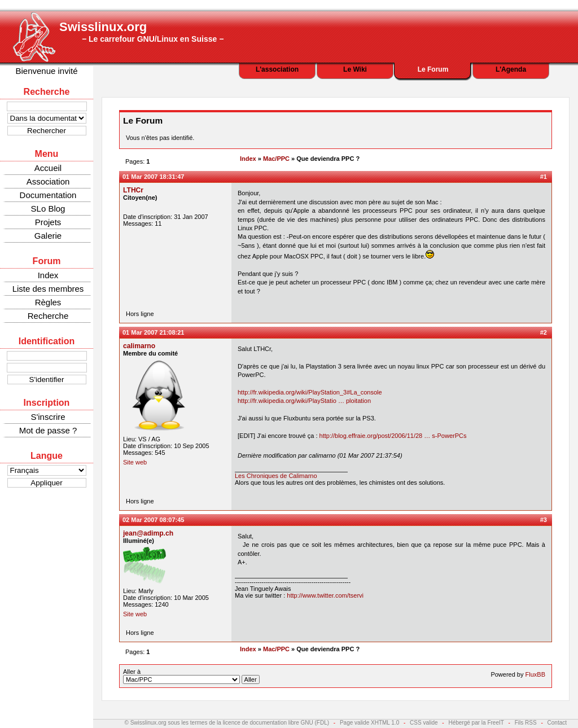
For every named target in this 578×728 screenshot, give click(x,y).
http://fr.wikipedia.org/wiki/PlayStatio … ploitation (304, 401)
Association (48, 181)
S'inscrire (48, 417)
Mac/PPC (276, 159)
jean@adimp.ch (148, 533)
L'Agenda (511, 69)
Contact (557, 723)
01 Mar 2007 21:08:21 (153, 332)
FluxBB (535, 674)
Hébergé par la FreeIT (476, 723)
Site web (135, 462)
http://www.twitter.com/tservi (325, 595)
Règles (48, 302)
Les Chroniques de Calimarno (276, 476)
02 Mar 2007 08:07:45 (153, 520)
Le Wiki (355, 69)
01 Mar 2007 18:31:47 (153, 177)
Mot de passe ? (48, 430)
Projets (48, 222)
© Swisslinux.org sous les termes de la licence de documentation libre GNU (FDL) (227, 723)
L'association (277, 69)
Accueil (48, 168)
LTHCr (133, 190)
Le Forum (433, 69)
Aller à (191, 676)
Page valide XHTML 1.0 (369, 723)
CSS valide (424, 723)
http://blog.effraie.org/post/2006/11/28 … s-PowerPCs (393, 436)
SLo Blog (48, 209)
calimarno (139, 346)
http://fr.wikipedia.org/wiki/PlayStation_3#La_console (310, 392)
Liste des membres (48, 289)
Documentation (48, 195)
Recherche (48, 316)
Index (48, 275)
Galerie (48, 236)
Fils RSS (526, 723)
